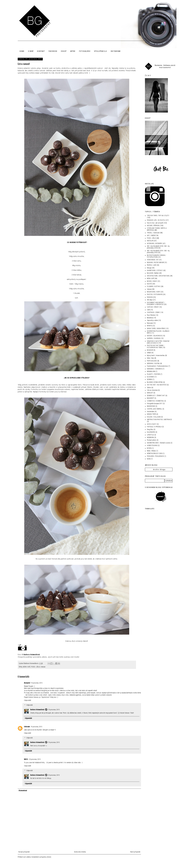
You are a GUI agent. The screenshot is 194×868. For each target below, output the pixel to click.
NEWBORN (150, 437)
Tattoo (149, 388)
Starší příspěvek (135, 852)
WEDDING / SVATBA (153, 363)
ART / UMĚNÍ (151, 236)
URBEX (149, 353)
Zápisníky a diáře (152, 320)
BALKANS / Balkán (153, 273)
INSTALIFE (150, 241)
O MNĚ (31, 51)
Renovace (150, 323)
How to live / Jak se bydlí (155, 223)
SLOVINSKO (151, 377)
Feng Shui (150, 429)
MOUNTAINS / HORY (154, 292)
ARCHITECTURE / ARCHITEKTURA (158, 276)
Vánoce (43, 667)
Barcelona (150, 318)
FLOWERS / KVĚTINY (154, 286)
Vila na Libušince (152, 390)
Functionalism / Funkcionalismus (157, 366)
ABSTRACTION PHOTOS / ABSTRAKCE (159, 420)
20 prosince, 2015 (35, 759)
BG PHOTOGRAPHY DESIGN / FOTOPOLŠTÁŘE (156, 256)
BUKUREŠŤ (150, 398)
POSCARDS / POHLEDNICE (155, 456)
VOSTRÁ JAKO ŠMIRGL (154, 409)
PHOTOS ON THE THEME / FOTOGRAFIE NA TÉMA (156, 346)
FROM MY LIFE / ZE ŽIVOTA (156, 220)
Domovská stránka (80, 852)
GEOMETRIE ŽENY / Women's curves (159, 443)
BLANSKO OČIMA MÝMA (155, 382)
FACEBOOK (53, 51)
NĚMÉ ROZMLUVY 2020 (155, 453)
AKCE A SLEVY (152, 424)
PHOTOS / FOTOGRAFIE (155, 294)
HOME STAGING (152, 445)
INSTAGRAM (116, 51)
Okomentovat (23, 791)
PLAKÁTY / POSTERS (153, 374)
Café (148, 310)
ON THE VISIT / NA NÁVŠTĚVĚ (157, 385)
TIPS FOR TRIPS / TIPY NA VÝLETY (158, 216)
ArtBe (73, 51)
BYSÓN (149, 448)
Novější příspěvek (24, 852)
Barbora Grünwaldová (32, 655)
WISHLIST (150, 393)
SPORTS (149, 326)
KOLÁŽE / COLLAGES (154, 417)
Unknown (27, 727)
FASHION (150, 297)
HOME (22, 51)
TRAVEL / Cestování (153, 233)
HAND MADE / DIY (153, 260)
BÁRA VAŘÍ (27, 667)
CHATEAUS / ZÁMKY (154, 312)
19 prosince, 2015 (37, 683)
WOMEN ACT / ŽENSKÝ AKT (156, 396)
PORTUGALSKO (152, 361)
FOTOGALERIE (85, 51)
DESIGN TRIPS (151, 414)
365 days (150, 300)
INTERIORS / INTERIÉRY (155, 243)
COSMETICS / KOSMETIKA (155, 401)
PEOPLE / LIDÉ (152, 265)
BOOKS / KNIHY (152, 281)
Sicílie (149, 459)
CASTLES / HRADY (153, 307)
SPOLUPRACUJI (101, 51)
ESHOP (64, 51)
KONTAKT (41, 51)
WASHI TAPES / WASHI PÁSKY (156, 328)
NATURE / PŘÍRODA (153, 226)
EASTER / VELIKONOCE (154, 336)
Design (149, 268)
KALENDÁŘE (151, 432)
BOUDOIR (150, 350)
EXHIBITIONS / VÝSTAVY (155, 270)
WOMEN (150, 379)
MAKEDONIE (151, 406)
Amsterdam (151, 412)
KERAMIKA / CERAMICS (155, 369)
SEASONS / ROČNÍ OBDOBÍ (155, 262)
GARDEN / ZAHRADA (154, 338)
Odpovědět (28, 700)
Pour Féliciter (151, 315)
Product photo (152, 440)
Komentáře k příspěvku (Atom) (41, 857)
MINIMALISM (151, 371)
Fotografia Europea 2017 (155, 404)
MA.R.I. (26, 759)
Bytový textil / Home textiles (156, 355)
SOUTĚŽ (149, 284)
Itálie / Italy (150, 358)
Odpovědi (30, 705)
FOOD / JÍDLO (36, 667)
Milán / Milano (151, 451)
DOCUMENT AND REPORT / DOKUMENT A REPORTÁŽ (156, 303)
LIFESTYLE (150, 435)
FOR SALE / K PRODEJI (154, 427)
